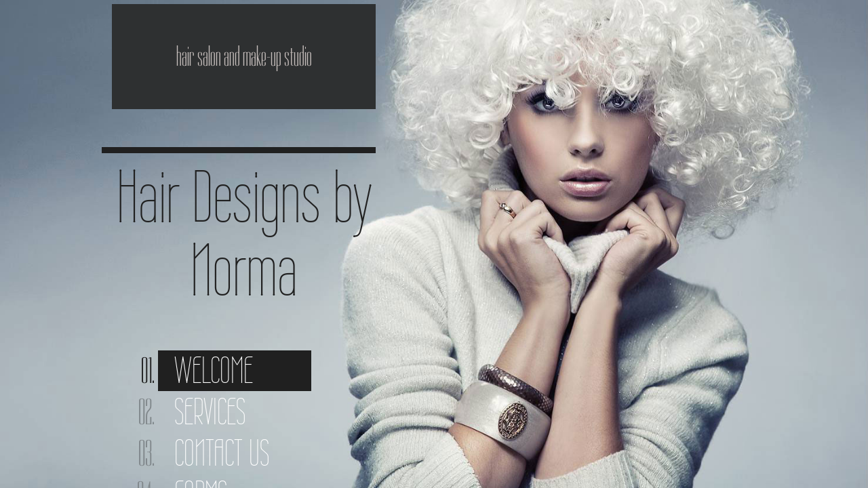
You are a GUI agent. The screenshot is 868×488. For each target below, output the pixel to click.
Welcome (214, 370)
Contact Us (222, 453)
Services (210, 412)
